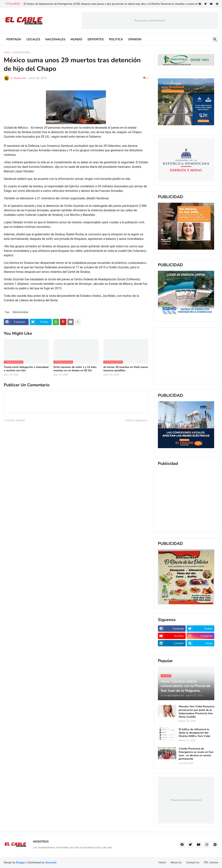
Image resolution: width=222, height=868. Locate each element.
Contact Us (193, 862)
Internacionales (22, 53)
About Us (176, 862)
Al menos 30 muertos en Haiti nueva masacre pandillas (126, 369)
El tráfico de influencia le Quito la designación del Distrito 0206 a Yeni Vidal (194, 733)
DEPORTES (96, 39)
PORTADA (14, 39)
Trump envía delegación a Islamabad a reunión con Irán (26, 369)
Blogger (21, 862)
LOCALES (33, 39)
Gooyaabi (51, 862)
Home (162, 862)
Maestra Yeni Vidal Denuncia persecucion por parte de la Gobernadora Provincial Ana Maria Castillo (196, 712)
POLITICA (116, 39)
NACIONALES (55, 39)
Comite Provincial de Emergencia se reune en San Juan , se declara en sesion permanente (196, 754)
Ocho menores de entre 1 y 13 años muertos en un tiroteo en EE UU (75, 369)
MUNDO (76, 39)
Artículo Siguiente (136, 420)
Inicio (7, 53)
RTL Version (211, 862)
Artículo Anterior (16, 420)
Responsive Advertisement (150, 21)
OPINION (135, 39)
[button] (215, 40)
